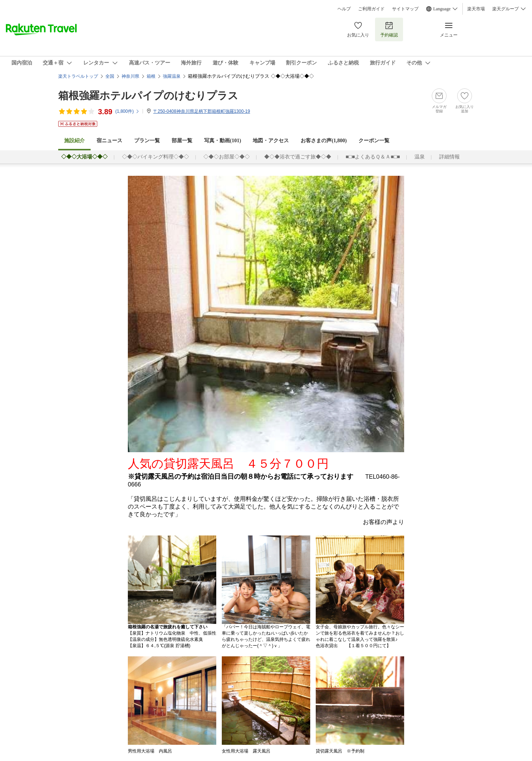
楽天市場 (476, 9)
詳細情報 (449, 157)
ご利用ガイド (371, 9)
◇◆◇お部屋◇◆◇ (227, 157)
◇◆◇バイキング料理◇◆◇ (155, 157)
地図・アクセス (271, 141)
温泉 (420, 157)
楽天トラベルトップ (78, 76)
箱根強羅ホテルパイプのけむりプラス (148, 96)
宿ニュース (109, 141)
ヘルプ (344, 9)
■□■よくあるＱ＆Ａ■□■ (373, 157)
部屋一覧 (182, 141)
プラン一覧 (147, 141)
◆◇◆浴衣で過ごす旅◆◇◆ (298, 157)
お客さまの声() (324, 141)
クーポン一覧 (374, 141)
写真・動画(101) (223, 141)
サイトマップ (405, 9)
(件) (127, 111)
